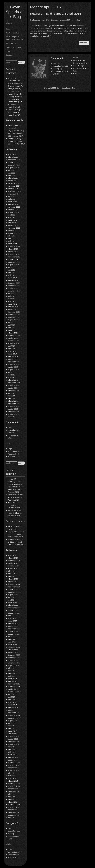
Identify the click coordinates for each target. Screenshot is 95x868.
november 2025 (14, 160)
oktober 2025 (13, 162)
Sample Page (79, 66)
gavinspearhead (61, 20)
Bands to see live (12, 33)
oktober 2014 (13, 388)
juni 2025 (11, 173)
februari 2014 (13, 401)
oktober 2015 (13, 367)
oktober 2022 (13, 231)
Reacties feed (13, 454)
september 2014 (14, 391)
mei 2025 (12, 175)
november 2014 (14, 385)
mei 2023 (12, 215)
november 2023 (14, 207)
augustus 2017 (14, 320)
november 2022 (14, 228)
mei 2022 (12, 238)
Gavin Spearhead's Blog (15, 12)
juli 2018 (11, 294)
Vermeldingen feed (15, 451)
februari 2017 (13, 333)
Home (8, 29)
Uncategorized (14, 435)
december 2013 (14, 404)
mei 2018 (12, 299)
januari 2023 (13, 225)
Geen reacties (75, 20)
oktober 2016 (13, 338)
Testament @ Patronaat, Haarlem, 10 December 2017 (16, 133)
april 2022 (12, 241)
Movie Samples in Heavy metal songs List (15, 38)
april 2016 (12, 351)
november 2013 (14, 406)
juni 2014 (11, 396)
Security (11, 433)
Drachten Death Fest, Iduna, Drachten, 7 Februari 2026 (16, 89)
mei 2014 (12, 398)
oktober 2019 (13, 259)
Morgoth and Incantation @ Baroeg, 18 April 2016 (16, 141)
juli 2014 (11, 393)
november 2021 (14, 246)
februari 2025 (13, 178)
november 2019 (14, 257)
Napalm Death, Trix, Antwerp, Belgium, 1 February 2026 (16, 97)
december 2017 (14, 312)
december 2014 (14, 383)
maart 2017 (12, 330)
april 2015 (12, 378)
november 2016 (14, 336)
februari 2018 (13, 307)
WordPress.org (14, 456)
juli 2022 (11, 236)
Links (8, 51)
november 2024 (14, 186)
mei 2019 (12, 273)
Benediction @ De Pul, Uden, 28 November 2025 (15, 104)
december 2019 (14, 254)
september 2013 (14, 412)
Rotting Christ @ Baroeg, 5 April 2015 (56, 14)
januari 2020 (13, 252)
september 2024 (14, 191)
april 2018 (12, 301)
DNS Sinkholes (11, 43)
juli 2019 (11, 267)
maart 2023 (12, 220)
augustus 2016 (14, 343)
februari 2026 (13, 157)
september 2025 (14, 165)
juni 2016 (11, 346)
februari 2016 (13, 357)
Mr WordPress (14, 126)
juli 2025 (11, 170)
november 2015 (14, 364)
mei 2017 (12, 328)
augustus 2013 (14, 414)
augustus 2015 (14, 370)
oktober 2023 (13, 210)
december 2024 (14, 183)
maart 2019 (12, 278)
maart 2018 (12, 304)
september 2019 (14, 262)
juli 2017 (11, 322)
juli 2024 (11, 196)
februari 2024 (13, 204)
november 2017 (14, 315)
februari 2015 (13, 380)
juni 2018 (11, 296)
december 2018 (14, 283)
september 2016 (14, 341)
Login (10, 449)
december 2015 (14, 362)
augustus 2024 (14, 194)
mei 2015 (12, 375)
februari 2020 (13, 249)
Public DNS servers (13, 47)
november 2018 (14, 286)
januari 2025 (13, 181)
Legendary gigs (14, 430)
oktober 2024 (13, 189)
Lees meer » (84, 43)
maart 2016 (12, 354)
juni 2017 (11, 325)
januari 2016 (13, 359)
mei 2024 (12, 199)
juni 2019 (11, 270)
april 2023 (12, 217)
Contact (9, 55)
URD (10, 438)
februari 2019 (13, 280)
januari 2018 (13, 309)
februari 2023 (13, 223)
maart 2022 (12, 244)
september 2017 (14, 317)
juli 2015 (11, 372)
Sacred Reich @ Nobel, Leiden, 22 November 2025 (15, 112)
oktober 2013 (13, 409)
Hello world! (12, 128)
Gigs (10, 428)
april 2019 (12, 275)
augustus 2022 (14, 233)
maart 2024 (12, 202)
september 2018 (14, 291)
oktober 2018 (13, 288)
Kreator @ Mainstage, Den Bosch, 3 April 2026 (15, 81)
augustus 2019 (14, 265)
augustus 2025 (14, 168)
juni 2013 (11, 417)
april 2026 (12, 154)
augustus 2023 (14, 212)
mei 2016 (12, 349)
